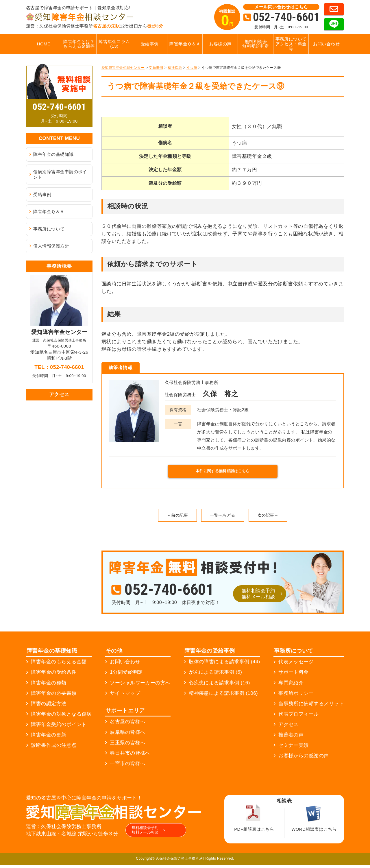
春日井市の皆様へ (130, 756)
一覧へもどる (223, 519)
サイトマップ (125, 696)
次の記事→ (268, 519)
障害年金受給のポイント (59, 728)
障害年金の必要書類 (54, 696)
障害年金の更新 (49, 738)
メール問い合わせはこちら (281, 7)
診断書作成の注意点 (54, 749)
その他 (114, 654)
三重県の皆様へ (127, 746)
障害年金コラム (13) (114, 44)
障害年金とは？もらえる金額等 (79, 44)
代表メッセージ (296, 665)
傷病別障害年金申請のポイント (60, 174)
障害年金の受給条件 (54, 676)
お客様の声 (220, 44)
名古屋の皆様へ (127, 725)
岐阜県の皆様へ (127, 735)
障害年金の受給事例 (210, 654)
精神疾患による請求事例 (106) (223, 696)
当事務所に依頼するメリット (311, 707)
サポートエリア (125, 714)
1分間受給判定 (126, 676)
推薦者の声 (291, 738)
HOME (44, 44)
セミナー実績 (294, 749)
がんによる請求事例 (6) (215, 676)
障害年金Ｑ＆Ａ (185, 44)
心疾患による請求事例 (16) (219, 686)
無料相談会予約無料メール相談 (258, 597)
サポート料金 (294, 676)
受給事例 (150, 44)
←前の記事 (177, 519)
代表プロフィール (299, 717)
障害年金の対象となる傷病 (61, 717)
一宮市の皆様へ (127, 767)
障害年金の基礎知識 (53, 154)
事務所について (49, 229)
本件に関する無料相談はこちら (223, 473)
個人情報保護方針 (51, 246)
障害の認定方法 (49, 707)
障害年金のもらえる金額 (59, 665)
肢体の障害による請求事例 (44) (224, 665)
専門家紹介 (291, 686)
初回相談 (227, 19)
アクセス (288, 728)
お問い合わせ (326, 44)
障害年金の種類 (49, 686)
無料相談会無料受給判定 (256, 44)
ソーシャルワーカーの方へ (140, 686)
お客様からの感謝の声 (304, 759)
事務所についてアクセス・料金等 (291, 44)
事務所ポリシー (296, 696)
